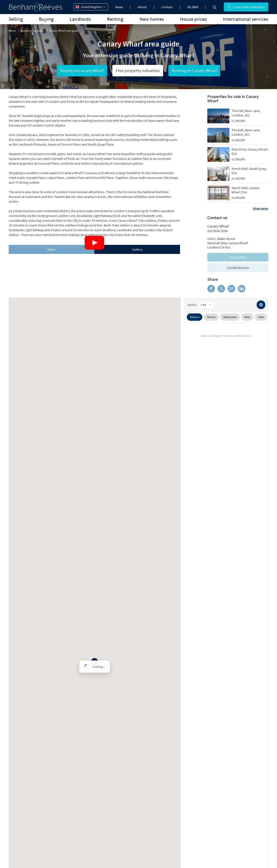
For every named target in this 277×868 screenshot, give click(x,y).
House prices (193, 19)
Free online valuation (245, 7)
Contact (167, 7)
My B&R (193, 7)
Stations (195, 317)
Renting (115, 19)
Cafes (261, 317)
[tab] (52, 249)
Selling (16, 19)
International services (246, 19)
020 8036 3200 (217, 231)
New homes (152, 19)
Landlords (80, 19)
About (142, 7)
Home (12, 31)
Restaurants (230, 317)
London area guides (32, 31)
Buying (46, 19)
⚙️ (261, 305)
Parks (247, 317)
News (119, 7)
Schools (211, 317)
